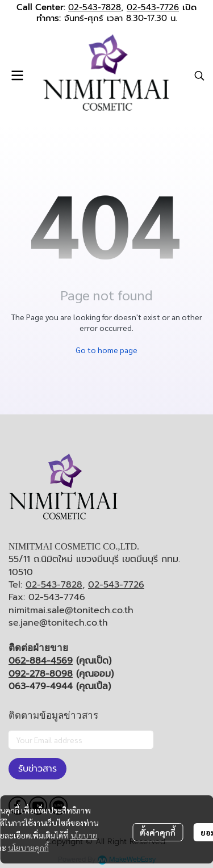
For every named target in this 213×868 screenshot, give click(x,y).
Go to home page (106, 350)
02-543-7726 (153, 7)
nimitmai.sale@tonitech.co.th (71, 610)
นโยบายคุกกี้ (28, 848)
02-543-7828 (95, 7)
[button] (199, 76)
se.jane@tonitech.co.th (58, 623)
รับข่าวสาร (37, 769)
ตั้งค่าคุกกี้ (158, 832)
